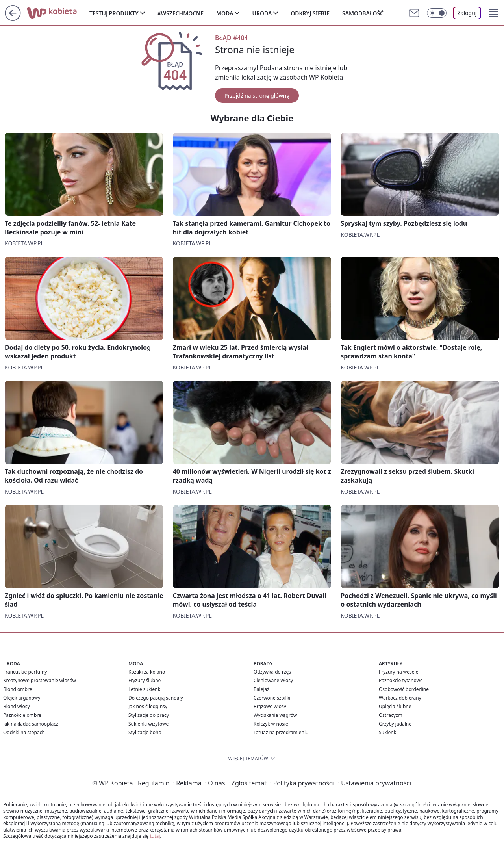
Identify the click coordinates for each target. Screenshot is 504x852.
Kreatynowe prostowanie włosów (40, 680)
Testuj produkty (114, 13)
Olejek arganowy (22, 698)
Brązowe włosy (270, 706)
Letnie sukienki (145, 689)
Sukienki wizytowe (148, 724)
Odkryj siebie (310, 13)
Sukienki (388, 732)
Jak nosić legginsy (148, 706)
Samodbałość (363, 13)
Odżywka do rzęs (272, 672)
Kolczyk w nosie (271, 724)
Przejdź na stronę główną (257, 96)
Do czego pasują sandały (156, 698)
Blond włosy (17, 706)
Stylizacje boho (145, 732)
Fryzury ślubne (145, 680)
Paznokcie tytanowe (401, 680)
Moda (225, 13)
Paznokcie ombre (22, 715)
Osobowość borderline (404, 689)
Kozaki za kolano (147, 672)
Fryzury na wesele (398, 672)
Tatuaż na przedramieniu (281, 732)
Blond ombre (18, 689)
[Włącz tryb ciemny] (437, 13)
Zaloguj (467, 13)
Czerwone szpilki (272, 698)
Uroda (262, 13)
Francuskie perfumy (25, 672)
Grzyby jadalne (395, 724)
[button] (493, 13)
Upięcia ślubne (395, 706)
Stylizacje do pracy (149, 715)
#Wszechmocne (181, 13)
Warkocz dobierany (400, 698)
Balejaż (261, 689)
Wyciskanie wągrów (275, 715)
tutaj (155, 836)
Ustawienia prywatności (374, 783)
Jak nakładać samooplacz (31, 724)
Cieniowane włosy (273, 680)
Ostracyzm (391, 715)
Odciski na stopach (24, 732)
